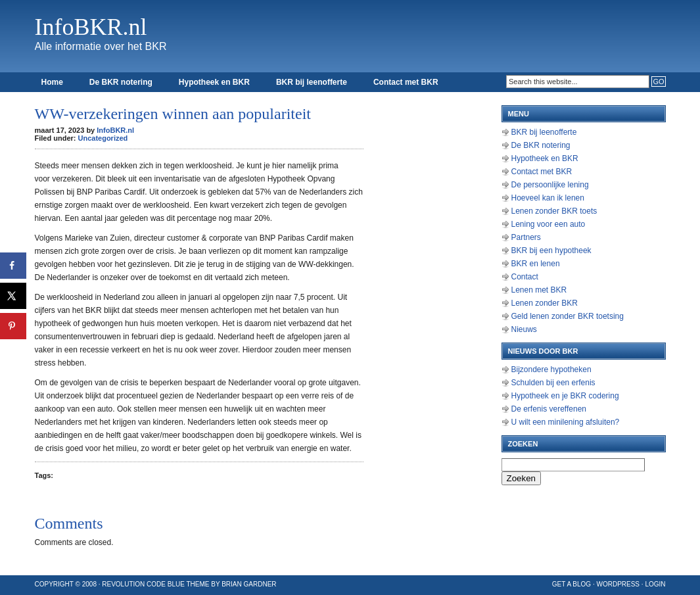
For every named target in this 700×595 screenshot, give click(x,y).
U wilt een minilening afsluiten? (566, 422)
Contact (525, 277)
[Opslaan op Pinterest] (13, 326)
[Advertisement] (436, 296)
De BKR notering (121, 82)
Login (655, 584)
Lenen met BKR (539, 290)
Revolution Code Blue (143, 584)
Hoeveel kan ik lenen (548, 198)
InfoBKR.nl (91, 27)
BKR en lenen (536, 264)
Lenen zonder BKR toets (554, 211)
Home (52, 82)
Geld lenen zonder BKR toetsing (568, 316)
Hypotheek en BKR (214, 82)
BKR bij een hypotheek (551, 250)
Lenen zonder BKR (545, 303)
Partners (526, 237)
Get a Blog (572, 584)
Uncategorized (103, 138)
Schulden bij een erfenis (553, 383)
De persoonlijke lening (550, 185)
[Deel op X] (13, 296)
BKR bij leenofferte (312, 82)
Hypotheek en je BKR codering (565, 396)
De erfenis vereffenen (549, 409)
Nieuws (524, 329)
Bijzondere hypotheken (551, 369)
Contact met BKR (406, 82)
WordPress (618, 584)
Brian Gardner (249, 584)
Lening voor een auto (548, 224)
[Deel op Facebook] (13, 266)
